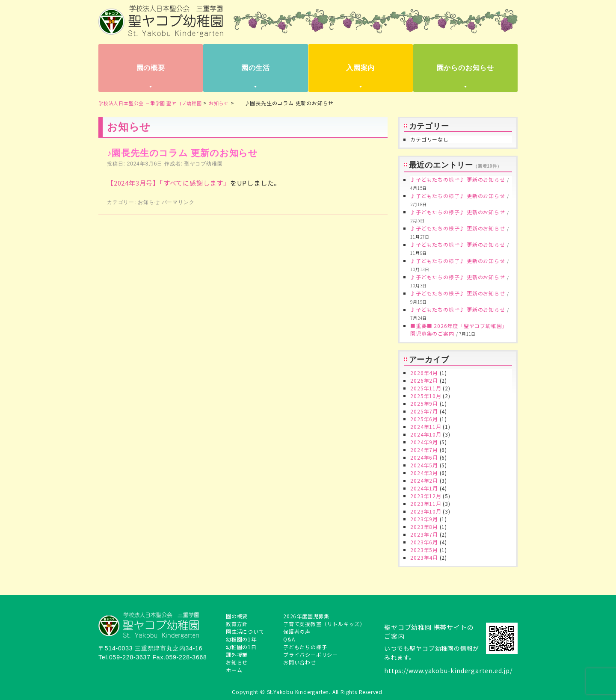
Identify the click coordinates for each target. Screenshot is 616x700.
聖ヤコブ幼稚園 (204, 164)
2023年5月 (424, 550)
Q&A (289, 639)
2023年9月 (424, 519)
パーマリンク (178, 202)
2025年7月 (424, 411)
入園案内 (360, 68)
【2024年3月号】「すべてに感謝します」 (169, 183)
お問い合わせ (300, 662)
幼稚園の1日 (241, 647)
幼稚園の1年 (241, 639)
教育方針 (237, 624)
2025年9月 (424, 403)
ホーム (234, 670)
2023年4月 (424, 557)
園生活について (245, 631)
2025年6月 (424, 419)
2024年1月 (424, 488)
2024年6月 (424, 457)
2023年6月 (424, 542)
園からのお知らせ (465, 68)
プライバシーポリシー (311, 654)
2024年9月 (424, 442)
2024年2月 (424, 480)
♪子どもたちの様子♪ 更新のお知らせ (458, 179)
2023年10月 (426, 511)
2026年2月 (424, 380)
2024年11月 (426, 427)
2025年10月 (426, 396)
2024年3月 (424, 473)
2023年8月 (424, 527)
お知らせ (149, 202)
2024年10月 (426, 434)
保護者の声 (297, 631)
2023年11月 (426, 504)
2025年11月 (426, 388)
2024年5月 (424, 465)
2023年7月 (424, 534)
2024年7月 (424, 450)
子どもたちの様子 (305, 647)
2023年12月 (426, 496)
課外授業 (237, 654)
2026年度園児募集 (306, 616)
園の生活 (256, 68)
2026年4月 (424, 373)
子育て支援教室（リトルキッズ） (324, 624)
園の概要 (151, 68)
